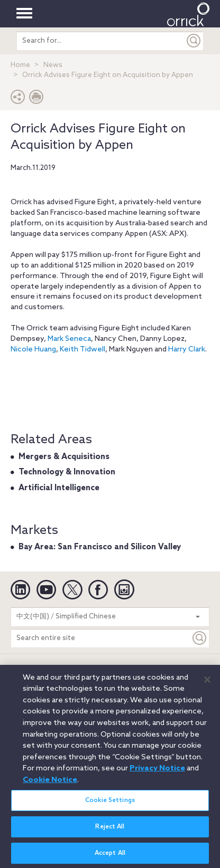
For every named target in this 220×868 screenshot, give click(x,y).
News (53, 65)
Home (20, 65)
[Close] (207, 684)
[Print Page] (36, 99)
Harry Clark (187, 350)
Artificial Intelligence (59, 488)
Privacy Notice (157, 773)
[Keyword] (200, 638)
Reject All (110, 831)
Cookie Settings (110, 805)
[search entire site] (101, 41)
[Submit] (194, 41)
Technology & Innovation (67, 472)
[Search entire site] (101, 638)
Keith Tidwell (82, 350)
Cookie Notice (50, 785)
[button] (18, 99)
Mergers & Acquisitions (64, 457)
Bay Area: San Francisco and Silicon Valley (100, 547)
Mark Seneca (69, 339)
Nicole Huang (33, 350)
